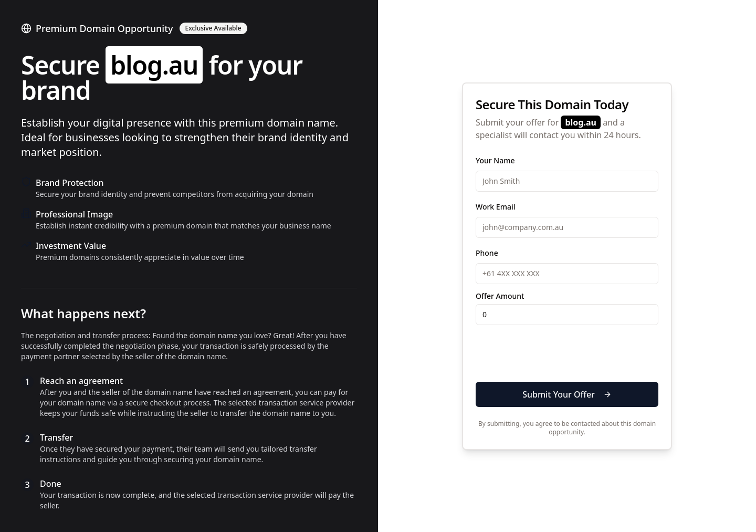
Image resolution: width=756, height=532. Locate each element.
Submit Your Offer (567, 394)
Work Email (495, 207)
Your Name (495, 160)
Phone (487, 253)
